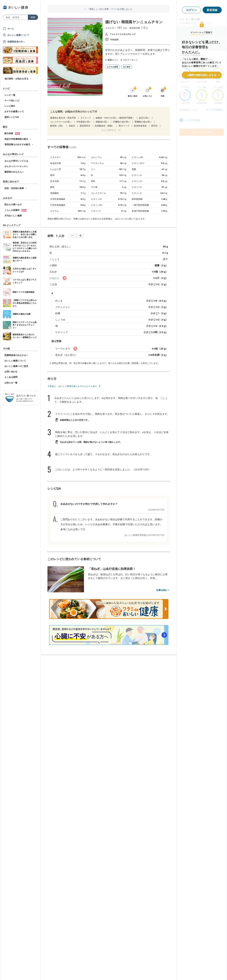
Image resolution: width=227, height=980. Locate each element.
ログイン (191, 10)
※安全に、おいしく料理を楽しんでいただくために (72, 386)
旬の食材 (127, 67)
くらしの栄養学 (16, 210)
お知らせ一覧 (11, 383)
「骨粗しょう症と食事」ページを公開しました (110, 9)
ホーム (11, 29)
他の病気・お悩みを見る (17, 79)
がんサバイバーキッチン (16, 166)
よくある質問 (11, 377)
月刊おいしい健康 (13, 216)
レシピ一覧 (10, 95)
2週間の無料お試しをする (202, 75)
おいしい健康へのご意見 (16, 366)
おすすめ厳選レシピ (14, 111)
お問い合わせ (11, 372)
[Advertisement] (113, 973)
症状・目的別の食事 (14, 188)
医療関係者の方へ (16, 42)
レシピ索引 (10, 106)
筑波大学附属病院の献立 (16, 139)
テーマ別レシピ (12, 100)
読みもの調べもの (13, 204)
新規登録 (212, 10)
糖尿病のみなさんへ (14, 172)
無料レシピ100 (12, 117)
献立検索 (12, 133)
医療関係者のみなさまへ (16, 355)
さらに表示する (109, 130)
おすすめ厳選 (113, 67)
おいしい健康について (18, 35)
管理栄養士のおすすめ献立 (17, 144)
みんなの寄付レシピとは (16, 161)
